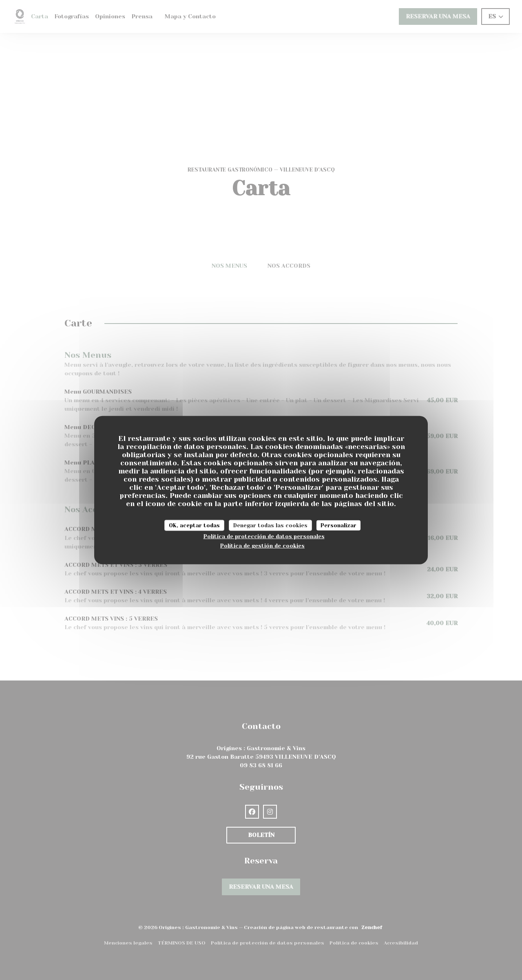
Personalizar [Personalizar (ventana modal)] (338, 525)
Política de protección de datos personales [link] (264, 536)
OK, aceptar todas (194, 525)
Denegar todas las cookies (270, 525)
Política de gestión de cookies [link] (262, 545)
